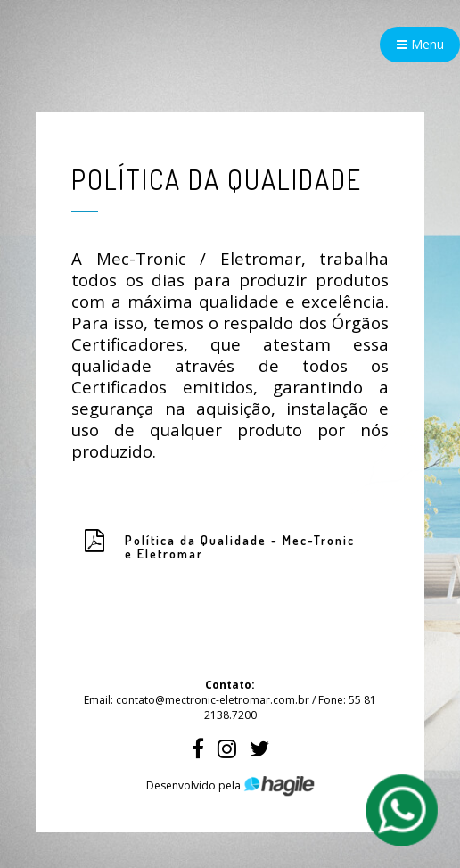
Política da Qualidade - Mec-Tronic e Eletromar (240, 547)
